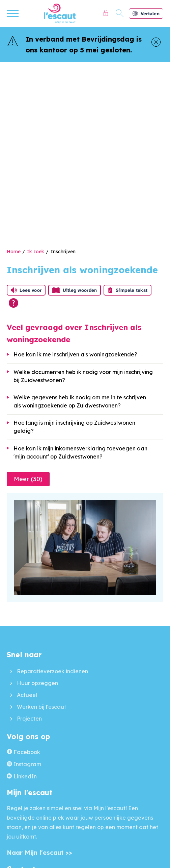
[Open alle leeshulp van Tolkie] (13, 303)
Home (14, 252)
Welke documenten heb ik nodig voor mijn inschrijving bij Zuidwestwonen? (83, 376)
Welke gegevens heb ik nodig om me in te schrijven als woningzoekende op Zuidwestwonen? (80, 401)
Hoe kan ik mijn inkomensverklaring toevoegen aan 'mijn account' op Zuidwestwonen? (80, 452)
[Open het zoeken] (120, 14)
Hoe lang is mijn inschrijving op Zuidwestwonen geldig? (74, 427)
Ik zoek (36, 252)
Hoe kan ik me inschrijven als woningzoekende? (75, 354)
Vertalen (146, 14)
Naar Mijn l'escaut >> (39, 853)
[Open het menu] (13, 14)
